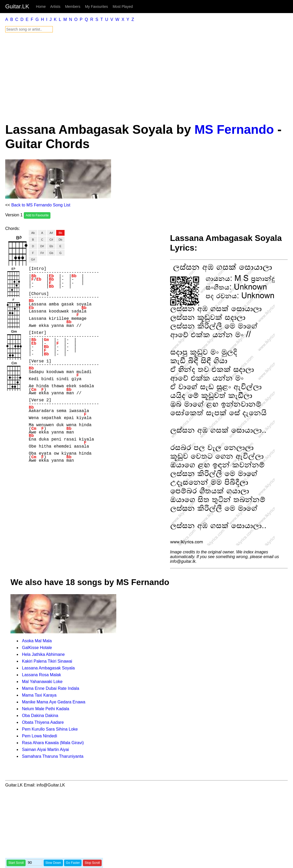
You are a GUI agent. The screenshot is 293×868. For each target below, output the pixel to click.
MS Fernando (234, 129)
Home (41, 7)
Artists (55, 7)
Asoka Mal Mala (37, 641)
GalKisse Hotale (37, 648)
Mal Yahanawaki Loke (42, 682)
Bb (60, 233)
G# (33, 259)
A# (51, 233)
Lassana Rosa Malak (41, 675)
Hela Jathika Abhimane (43, 654)
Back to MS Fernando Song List (41, 205)
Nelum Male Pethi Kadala (46, 709)
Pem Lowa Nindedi (39, 736)
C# (51, 240)
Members (73, 7)
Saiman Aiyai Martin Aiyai (45, 750)
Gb (51, 253)
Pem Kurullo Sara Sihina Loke (50, 729)
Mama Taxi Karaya (39, 695)
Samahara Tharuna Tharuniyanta (53, 756)
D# (42, 246)
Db (60, 240)
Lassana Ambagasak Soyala (48, 668)
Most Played (123, 7)
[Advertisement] (146, 77)
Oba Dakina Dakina (40, 716)
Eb (51, 246)
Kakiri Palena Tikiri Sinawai (47, 661)
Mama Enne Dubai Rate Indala (51, 688)
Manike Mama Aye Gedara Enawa (54, 702)
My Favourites (96, 7)
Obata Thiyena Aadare (43, 722)
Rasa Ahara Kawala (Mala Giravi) (53, 743)
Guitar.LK (17, 6)
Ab (33, 233)
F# (42, 253)
